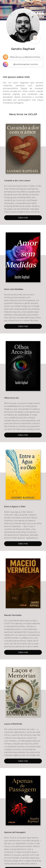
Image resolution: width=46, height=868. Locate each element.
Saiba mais (23, 218)
